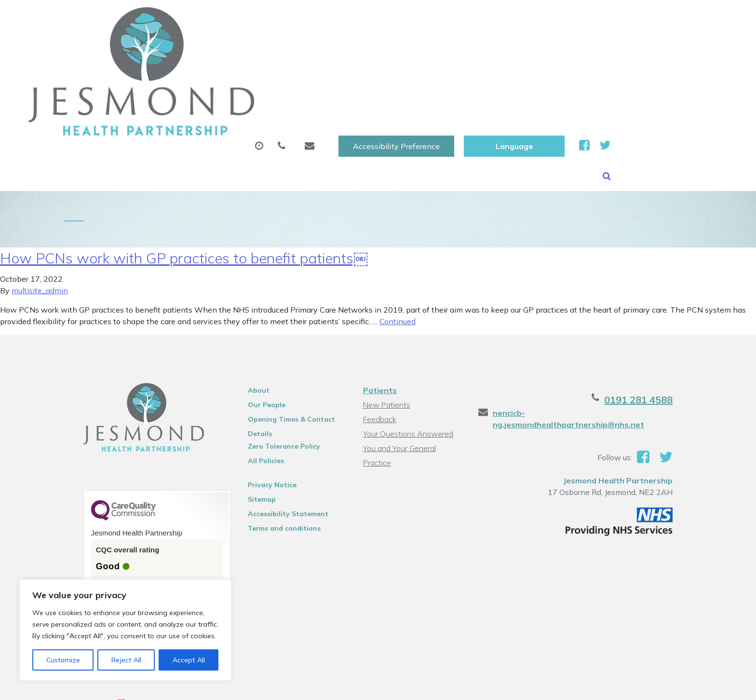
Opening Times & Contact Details (282, 337)
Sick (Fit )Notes (433, 48)
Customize (63, 660)
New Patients (570, 48)
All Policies (257, 377)
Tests (503, 48)
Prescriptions (349, 48)
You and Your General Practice (413, 365)
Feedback (379, 336)
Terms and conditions (275, 445)
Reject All (126, 660)
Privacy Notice (263, 401)
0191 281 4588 (659, 316)
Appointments (260, 48)
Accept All (189, 660)
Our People (257, 321)
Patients (379, 307)
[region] (125, 630)
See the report (104, 517)
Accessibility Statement (279, 430)
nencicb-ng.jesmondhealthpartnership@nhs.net (601, 329)
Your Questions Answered (407, 350)
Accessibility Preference (513, 18)
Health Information (668, 48)
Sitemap (253, 416)
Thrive (683, 685)
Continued (398, 238)
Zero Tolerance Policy (275, 363)
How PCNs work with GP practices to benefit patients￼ (184, 175)
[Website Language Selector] (631, 18)
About (178, 48)
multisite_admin (40, 207)
